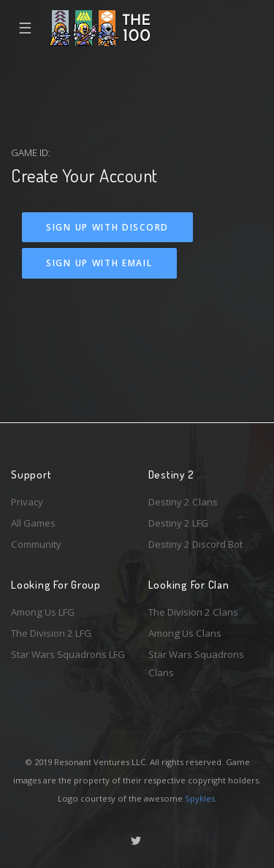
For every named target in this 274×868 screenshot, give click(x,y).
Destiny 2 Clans (183, 502)
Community (36, 544)
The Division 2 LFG (51, 633)
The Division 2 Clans (193, 612)
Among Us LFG (43, 612)
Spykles (200, 798)
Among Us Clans (185, 633)
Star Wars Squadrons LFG (68, 654)
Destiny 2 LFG (178, 523)
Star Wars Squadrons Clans (196, 663)
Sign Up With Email (99, 263)
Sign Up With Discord (107, 227)
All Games (33, 523)
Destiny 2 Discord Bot (195, 544)
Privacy (27, 502)
